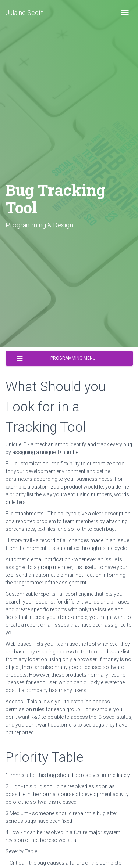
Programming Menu (56, 359)
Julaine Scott (24, 13)
